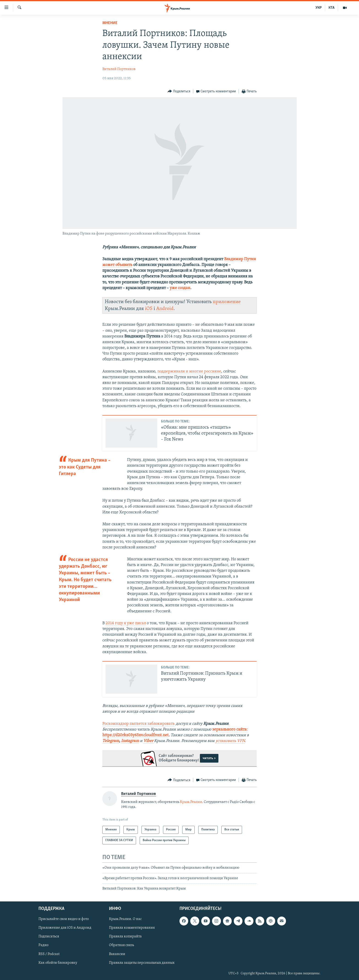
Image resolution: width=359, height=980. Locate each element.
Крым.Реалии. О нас (125, 919)
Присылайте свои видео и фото (64, 919)
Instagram (130, 741)
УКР (319, 8)
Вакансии (117, 954)
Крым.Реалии (191, 802)
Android (165, 309)
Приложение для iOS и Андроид (65, 928)
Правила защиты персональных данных (142, 963)
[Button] (179, 92)
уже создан (180, 288)
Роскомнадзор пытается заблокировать (139, 724)
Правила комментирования (132, 928)
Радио (44, 945)
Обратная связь (121, 945)
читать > (209, 758)
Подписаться (49, 937)
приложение (227, 302)
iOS (149, 309)
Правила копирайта (125, 937)
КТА (332, 8)
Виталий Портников (119, 69)
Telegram (111, 741)
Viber (149, 741)
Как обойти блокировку (58, 963)
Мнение (110, 23)
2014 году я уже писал (126, 623)
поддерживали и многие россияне (189, 371)
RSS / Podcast (49, 954)
